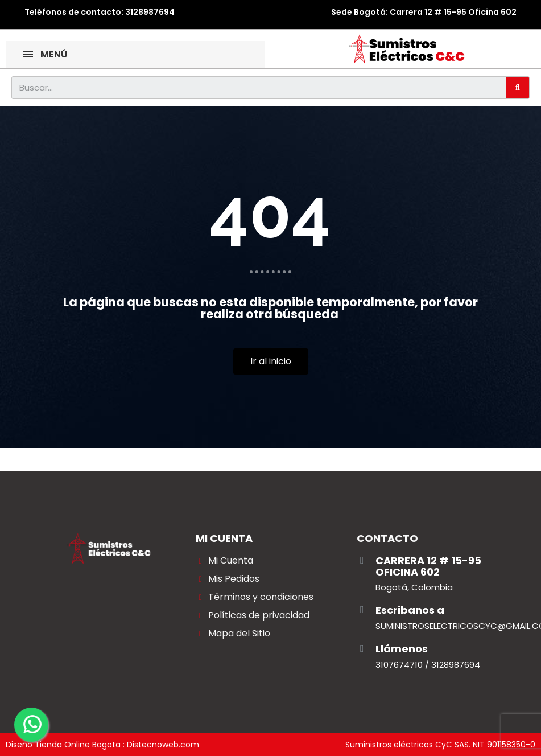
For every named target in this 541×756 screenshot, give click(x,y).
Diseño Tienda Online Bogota (63, 745)
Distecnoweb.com (163, 745)
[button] (271, 361)
